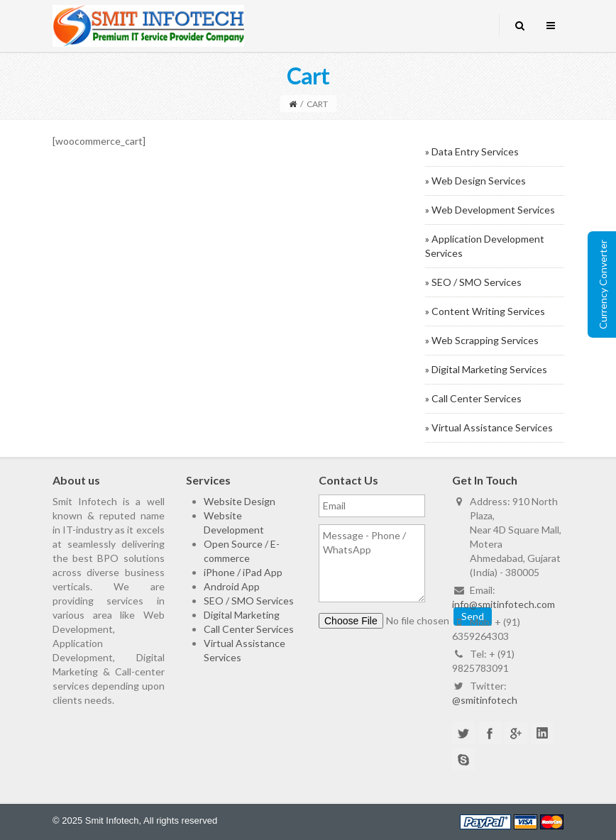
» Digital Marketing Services (486, 369)
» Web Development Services (490, 210)
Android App (232, 586)
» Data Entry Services (472, 151)
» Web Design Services (475, 181)
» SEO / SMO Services (473, 282)
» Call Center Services (473, 398)
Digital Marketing (242, 615)
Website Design (240, 501)
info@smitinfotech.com (504, 604)
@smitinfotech (485, 700)
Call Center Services (249, 629)
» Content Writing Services (485, 311)
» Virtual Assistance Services (489, 427)
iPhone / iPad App (243, 572)
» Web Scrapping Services (482, 340)
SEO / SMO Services (249, 601)
